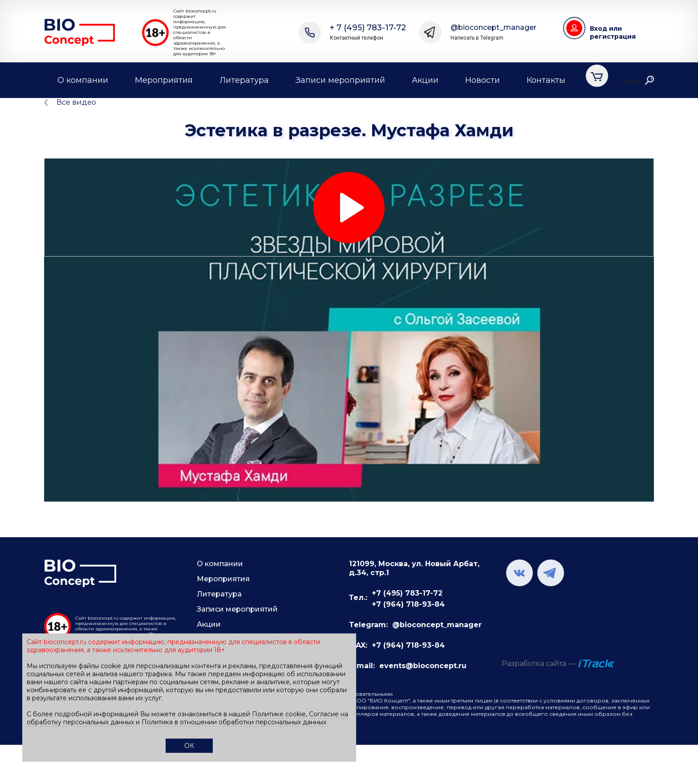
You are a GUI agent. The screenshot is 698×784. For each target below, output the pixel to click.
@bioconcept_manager (493, 32)
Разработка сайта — (538, 664)
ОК (189, 746)
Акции (425, 80)
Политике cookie (279, 714)
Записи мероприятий (340, 80)
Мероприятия (164, 80)
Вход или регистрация (613, 33)
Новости (483, 80)
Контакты (546, 80)
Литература (244, 80)
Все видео (76, 102)
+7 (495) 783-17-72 (407, 593)
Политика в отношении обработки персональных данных (234, 722)
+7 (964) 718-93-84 (408, 604)
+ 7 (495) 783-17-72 (368, 32)
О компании (83, 80)
